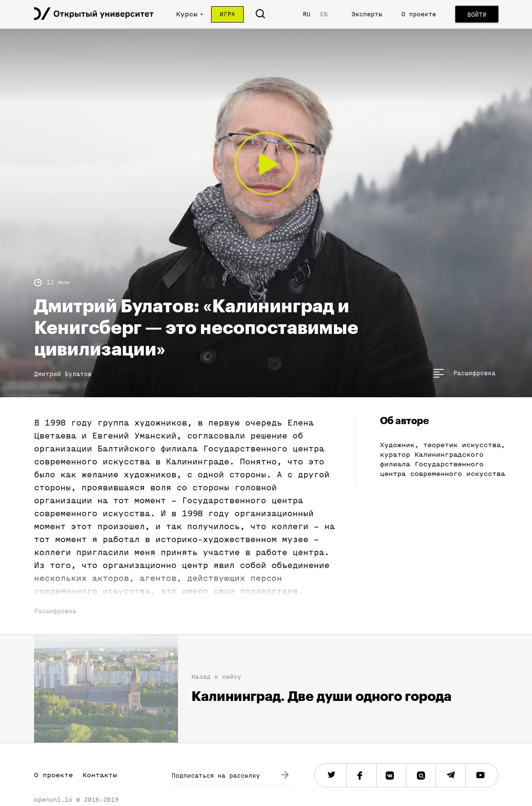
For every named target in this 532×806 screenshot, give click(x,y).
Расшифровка (55, 611)
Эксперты (367, 14)
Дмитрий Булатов (63, 374)
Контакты (100, 775)
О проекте (419, 14)
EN (324, 14)
